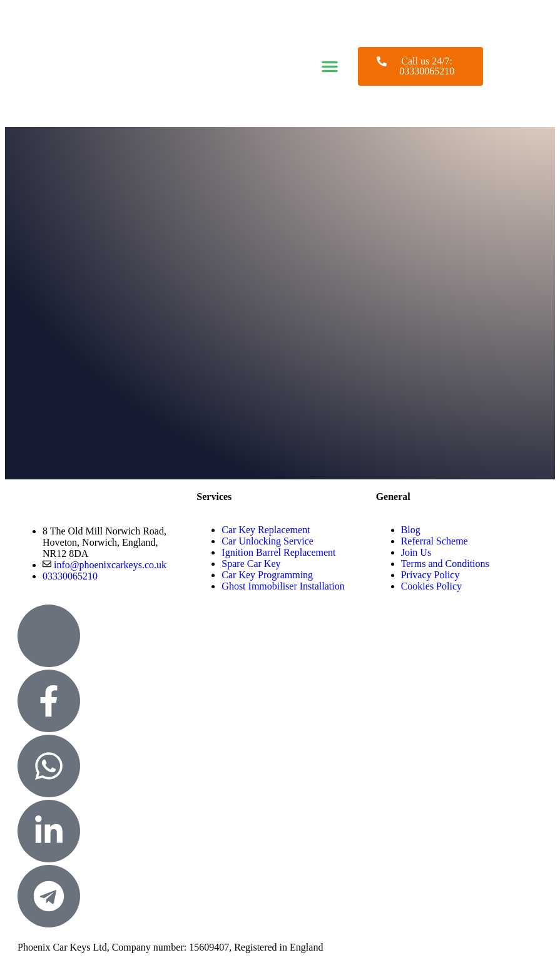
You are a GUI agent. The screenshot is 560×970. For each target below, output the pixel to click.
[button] (330, 66)
